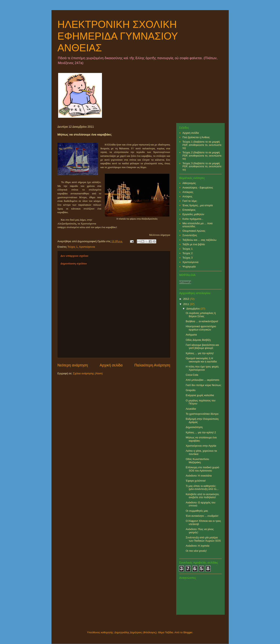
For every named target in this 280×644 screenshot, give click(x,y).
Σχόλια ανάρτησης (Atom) (88, 373)
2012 (187, 299)
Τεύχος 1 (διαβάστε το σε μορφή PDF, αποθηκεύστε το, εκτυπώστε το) (202, 145)
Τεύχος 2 (188, 253)
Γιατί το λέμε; (190, 201)
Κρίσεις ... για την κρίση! (200, 353)
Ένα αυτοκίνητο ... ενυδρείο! (202, 516)
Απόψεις (187, 196)
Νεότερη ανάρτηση (73, 365)
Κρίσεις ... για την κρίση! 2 (201, 432)
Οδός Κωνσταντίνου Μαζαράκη (197, 461)
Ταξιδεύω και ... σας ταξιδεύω (199, 240)
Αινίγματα (191, 335)
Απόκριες (188, 192)
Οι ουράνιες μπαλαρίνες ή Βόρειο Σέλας (201, 315)
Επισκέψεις (189, 210)
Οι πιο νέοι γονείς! (196, 551)
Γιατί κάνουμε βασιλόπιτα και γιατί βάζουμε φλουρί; (202, 347)
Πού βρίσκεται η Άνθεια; (196, 137)
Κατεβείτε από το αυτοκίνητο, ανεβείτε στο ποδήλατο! (203, 496)
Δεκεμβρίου (193, 309)
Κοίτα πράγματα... (193, 219)
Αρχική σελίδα (111, 365)
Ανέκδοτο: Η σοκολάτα (199, 476)
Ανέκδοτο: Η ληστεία (198, 546)
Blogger (188, 632)
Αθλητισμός (189, 183)
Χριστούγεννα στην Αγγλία (201, 446)
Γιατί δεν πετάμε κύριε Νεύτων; (204, 385)
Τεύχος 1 (72, 247)
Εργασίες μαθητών (193, 214)
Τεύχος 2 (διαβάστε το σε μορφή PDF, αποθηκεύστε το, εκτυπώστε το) (202, 156)
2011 (187, 304)
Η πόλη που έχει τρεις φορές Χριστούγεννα (202, 368)
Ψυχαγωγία (189, 267)
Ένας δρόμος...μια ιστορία (198, 205)
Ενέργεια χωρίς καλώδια (200, 395)
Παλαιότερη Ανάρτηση (152, 365)
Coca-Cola (192, 375)
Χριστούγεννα (87, 247)
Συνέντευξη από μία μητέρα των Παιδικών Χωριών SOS (203, 539)
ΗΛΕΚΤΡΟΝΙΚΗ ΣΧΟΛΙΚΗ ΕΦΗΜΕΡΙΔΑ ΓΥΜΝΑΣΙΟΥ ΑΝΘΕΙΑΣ (118, 36)
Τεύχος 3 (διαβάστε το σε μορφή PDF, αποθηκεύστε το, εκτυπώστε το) (202, 166)
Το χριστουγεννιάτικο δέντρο (202, 414)
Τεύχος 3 (188, 258)
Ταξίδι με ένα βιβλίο (194, 244)
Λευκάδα (191, 409)
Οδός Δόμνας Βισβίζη (198, 340)
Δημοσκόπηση (194, 427)
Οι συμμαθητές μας (197, 511)
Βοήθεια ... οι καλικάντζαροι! (202, 321)
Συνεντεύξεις (190, 235)
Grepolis (191, 390)
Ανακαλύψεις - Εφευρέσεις (198, 188)
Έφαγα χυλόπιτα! (196, 481)
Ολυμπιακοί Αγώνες (194, 231)
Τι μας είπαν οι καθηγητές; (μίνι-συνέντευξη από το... (202, 488)
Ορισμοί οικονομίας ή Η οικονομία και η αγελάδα (201, 360)
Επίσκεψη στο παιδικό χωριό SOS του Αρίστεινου (202, 469)
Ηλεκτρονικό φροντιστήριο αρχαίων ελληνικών (201, 328)
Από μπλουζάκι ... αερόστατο (202, 380)
